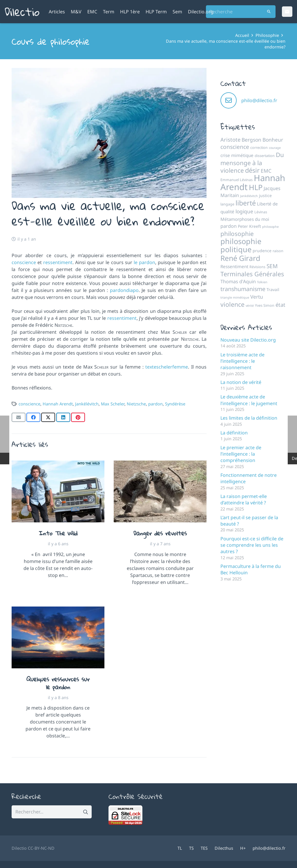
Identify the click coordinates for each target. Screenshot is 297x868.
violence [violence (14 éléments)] (232, 304)
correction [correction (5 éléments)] (259, 148)
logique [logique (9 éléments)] (244, 211)
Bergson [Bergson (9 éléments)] (251, 140)
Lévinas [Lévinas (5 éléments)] (261, 212)
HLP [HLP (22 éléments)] (256, 187)
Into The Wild (58, 533)
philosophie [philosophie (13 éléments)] (237, 234)
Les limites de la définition (249, 418)
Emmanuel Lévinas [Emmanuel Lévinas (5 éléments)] (237, 180)
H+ (243, 848)
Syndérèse (175, 404)
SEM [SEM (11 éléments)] (272, 266)
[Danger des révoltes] (160, 491)
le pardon (144, 262)
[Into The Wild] (58, 491)
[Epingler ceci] (78, 417)
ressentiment (58, 262)
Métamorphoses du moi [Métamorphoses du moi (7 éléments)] (245, 219)
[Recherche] (241, 12)
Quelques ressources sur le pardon (58, 683)
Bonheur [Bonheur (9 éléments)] (273, 140)
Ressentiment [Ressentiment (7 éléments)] (234, 266)
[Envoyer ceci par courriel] (19, 417)
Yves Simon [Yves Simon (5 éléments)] (265, 305)
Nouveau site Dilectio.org (248, 340)
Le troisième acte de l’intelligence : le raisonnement (242, 361)
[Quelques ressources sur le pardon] (58, 637)
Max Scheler (113, 404)
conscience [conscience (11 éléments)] (235, 147)
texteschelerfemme (167, 367)
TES (204, 848)
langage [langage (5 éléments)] (227, 204)
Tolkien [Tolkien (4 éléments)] (262, 282)
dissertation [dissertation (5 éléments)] (265, 156)
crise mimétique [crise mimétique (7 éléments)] (237, 155)
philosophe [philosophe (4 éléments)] (270, 227)
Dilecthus (224, 848)
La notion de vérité (241, 382)
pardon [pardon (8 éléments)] (229, 226)
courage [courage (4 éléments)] (275, 148)
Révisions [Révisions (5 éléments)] (257, 267)
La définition (234, 433)
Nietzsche (136, 404)
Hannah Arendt (58, 404)
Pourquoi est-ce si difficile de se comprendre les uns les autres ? (252, 545)
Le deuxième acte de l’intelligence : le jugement (249, 400)
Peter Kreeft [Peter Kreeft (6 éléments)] (249, 226)
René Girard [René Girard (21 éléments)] (240, 258)
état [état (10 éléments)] (280, 305)
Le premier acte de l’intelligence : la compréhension (241, 454)
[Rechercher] (269, 12)
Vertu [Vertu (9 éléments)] (257, 297)
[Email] (287, 12)
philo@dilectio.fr (259, 100)
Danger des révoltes (160, 533)
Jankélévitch (87, 404)
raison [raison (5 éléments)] (278, 251)
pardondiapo (124, 290)
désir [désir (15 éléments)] (252, 170)
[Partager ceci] (33, 417)
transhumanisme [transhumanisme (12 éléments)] (243, 289)
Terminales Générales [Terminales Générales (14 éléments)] (252, 274)
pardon (155, 404)
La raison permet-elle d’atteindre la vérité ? (244, 499)
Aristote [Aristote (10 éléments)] (230, 140)
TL (180, 848)
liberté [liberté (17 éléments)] (246, 203)
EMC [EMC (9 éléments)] (266, 171)
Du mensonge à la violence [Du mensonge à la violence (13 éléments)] (252, 163)
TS (191, 848)
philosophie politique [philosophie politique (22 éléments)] (241, 245)
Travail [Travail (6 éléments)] (273, 289)
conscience (24, 262)
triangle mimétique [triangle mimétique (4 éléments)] (235, 297)
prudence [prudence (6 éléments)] (262, 251)
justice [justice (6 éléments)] (265, 195)
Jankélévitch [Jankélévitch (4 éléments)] (249, 196)
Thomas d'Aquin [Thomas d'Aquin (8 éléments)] (238, 281)
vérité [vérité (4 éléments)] (250, 306)
